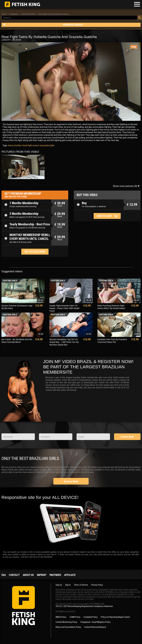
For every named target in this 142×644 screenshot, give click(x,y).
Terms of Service (81, 585)
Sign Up (59, 585)
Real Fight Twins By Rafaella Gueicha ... (55, 14)
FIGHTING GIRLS (28, 14)
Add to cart (104, 216)
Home (4, 14)
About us (28, 575)
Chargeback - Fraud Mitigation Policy (95, 622)
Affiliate (70, 575)
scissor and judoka (41, 145)
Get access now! (35, 252)
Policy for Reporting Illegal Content (115, 617)
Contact (14, 575)
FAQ (4, 575)
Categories (14, 14)
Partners (55, 575)
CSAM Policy (75, 617)
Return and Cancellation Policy (68, 627)
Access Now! (71, 481)
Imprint (42, 575)
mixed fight (27, 145)
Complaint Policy (91, 617)
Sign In (68, 585)
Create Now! (127, 437)
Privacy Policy (97, 585)
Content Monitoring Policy (66, 622)
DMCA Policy (61, 617)
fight (52, 145)
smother (17, 145)
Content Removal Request (95, 627)
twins (10, 145)
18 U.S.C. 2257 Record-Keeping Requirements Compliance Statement (84, 606)
